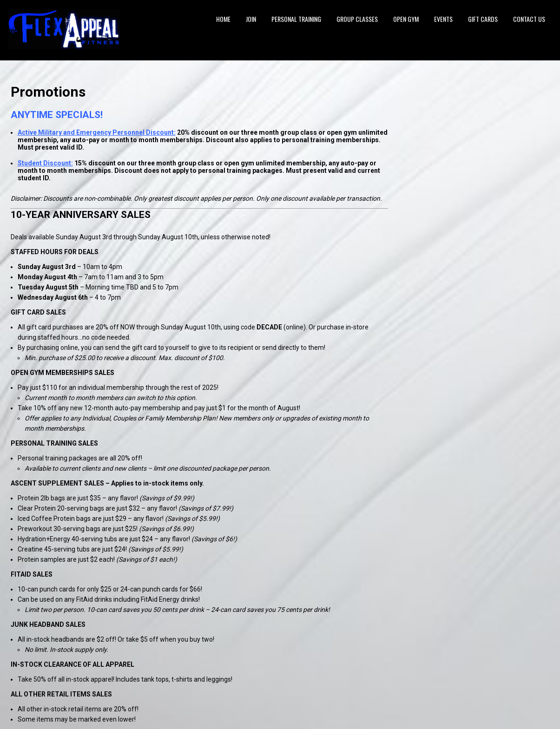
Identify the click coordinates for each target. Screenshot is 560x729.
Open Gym (406, 19)
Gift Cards (483, 19)
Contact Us (529, 19)
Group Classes (357, 19)
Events (443, 19)
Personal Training (296, 19)
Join (251, 19)
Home (223, 19)
